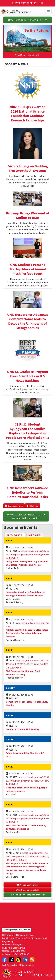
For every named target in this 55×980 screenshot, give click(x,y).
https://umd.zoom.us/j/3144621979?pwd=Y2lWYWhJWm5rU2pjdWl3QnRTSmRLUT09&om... (27, 856)
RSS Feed (32, 506)
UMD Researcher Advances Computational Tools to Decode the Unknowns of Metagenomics (28, 321)
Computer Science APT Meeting (23, 729)
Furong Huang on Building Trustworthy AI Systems (28, 168)
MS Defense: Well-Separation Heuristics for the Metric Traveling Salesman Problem (27, 633)
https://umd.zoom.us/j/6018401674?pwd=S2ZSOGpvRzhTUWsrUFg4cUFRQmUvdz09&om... (27, 664)
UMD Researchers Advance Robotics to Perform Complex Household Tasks (28, 492)
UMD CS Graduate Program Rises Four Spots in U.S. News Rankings (27, 376)
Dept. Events (16, 535)
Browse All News (14, 506)
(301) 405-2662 (22, 954)
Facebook (5, 960)
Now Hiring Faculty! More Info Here (27, 20)
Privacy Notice (27, 965)
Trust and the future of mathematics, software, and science (26, 827)
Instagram (18, 960)
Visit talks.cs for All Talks (28, 890)
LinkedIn (25, 960)
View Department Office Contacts (17, 930)
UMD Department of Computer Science (22, 11)
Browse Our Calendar (28, 885)
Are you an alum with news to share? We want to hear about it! (26, 516)
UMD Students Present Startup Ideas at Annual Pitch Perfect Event (28, 269)
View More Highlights (28, 55)
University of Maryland (27, 3)
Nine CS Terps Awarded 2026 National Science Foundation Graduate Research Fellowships (28, 114)
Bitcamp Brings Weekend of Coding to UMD (28, 215)
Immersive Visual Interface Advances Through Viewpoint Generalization (26, 594)
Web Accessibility (10, 965)
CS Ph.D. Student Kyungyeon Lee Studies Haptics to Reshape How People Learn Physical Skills (28, 431)
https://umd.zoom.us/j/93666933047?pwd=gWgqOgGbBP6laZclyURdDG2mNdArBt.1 (27, 554)
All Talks (34, 535)
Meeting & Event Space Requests (28, 895)
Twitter (11, 960)
